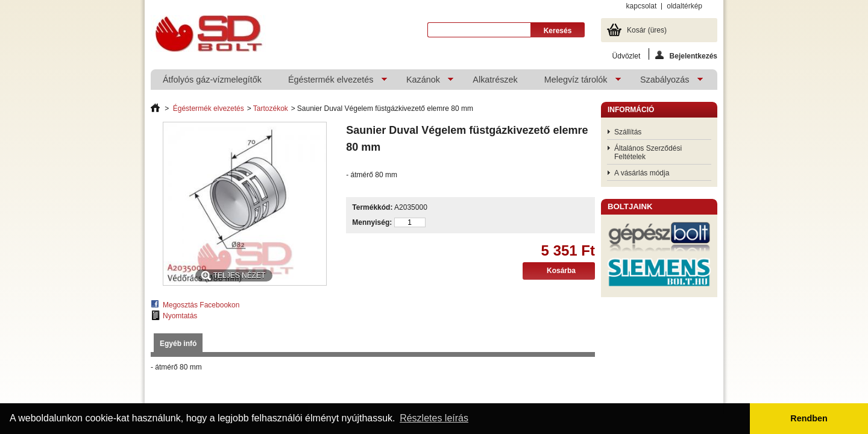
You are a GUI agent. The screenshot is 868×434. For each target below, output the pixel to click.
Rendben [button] (809, 418)
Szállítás (628, 132)
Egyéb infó (178, 344)
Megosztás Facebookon (201, 305)
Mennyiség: (372, 222)
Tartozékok (271, 108)
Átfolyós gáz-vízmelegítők (212, 80)
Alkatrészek (495, 80)
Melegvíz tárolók (577, 82)
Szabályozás (665, 82)
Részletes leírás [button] (434, 418)
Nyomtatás (180, 316)
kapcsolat (642, 6)
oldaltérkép (684, 6)
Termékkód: (372, 207)
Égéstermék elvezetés (332, 82)
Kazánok (424, 82)
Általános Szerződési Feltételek (648, 153)
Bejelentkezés (686, 55)
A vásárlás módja (642, 173)
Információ (631, 110)
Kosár (647, 30)
